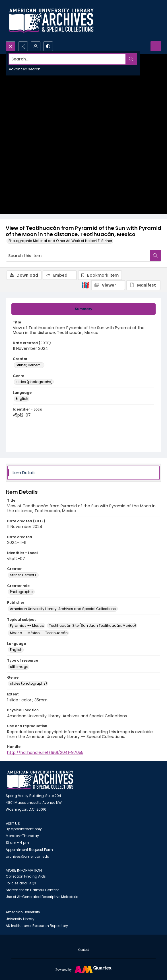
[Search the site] (67, 59)
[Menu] (156, 46)
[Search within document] (155, 256)
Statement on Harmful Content (32, 890)
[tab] (83, 309)
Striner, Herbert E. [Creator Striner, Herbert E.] (29, 365)
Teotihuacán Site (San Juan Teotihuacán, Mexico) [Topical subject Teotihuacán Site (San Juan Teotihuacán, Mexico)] (92, 625)
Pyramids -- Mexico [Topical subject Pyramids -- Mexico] (27, 625)
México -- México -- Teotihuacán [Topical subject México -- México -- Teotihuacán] (39, 633)
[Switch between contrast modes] (48, 46)
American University (23, 912)
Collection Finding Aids (26, 876)
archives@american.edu (27, 856)
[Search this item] (78, 256)
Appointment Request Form (29, 850)
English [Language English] (22, 398)
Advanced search (25, 69)
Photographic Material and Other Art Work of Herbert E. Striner (60, 241)
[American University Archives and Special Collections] (40, 780)
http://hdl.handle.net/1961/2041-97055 (45, 752)
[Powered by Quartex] (83, 969)
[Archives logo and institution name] (51, 21)
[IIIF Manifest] (143, 285)
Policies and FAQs (21, 883)
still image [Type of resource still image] (19, 667)
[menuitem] (83, 949)
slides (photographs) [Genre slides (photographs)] (34, 382)
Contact (83, 950)
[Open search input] (11, 46)
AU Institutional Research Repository (37, 926)
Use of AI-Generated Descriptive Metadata (42, 897)
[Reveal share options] (23, 46)
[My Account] (36, 46)
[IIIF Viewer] (108, 285)
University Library (20, 919)
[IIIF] (85, 285)
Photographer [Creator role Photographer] (22, 592)
